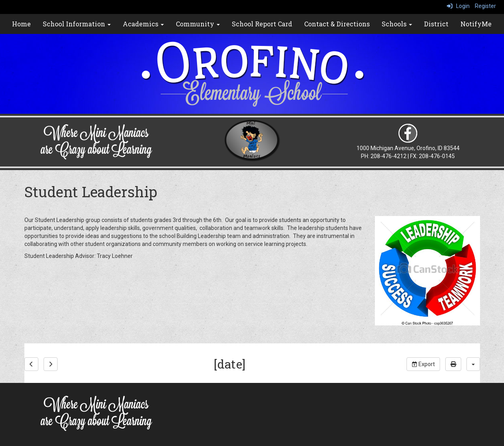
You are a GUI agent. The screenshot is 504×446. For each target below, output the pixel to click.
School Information (77, 24)
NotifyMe (476, 24)
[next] (51, 364)
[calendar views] (473, 364)
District (436, 24)
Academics (143, 24)
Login (458, 6)
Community (198, 24)
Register (485, 6)
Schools (397, 24)
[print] (453, 364)
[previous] (31, 364)
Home (21, 24)
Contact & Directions (337, 24)
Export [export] (423, 364)
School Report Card (262, 24)
